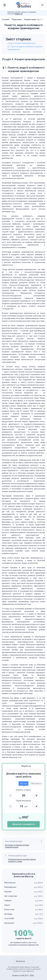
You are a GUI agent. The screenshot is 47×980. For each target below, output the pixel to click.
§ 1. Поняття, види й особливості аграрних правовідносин (25, 48)
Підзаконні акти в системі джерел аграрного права (22, 860)
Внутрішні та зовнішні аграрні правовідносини (17, 846)
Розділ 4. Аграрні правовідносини (21, 43)
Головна (6, 19)
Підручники (17, 19)
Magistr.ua (19, 14)
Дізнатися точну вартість (23, 824)
